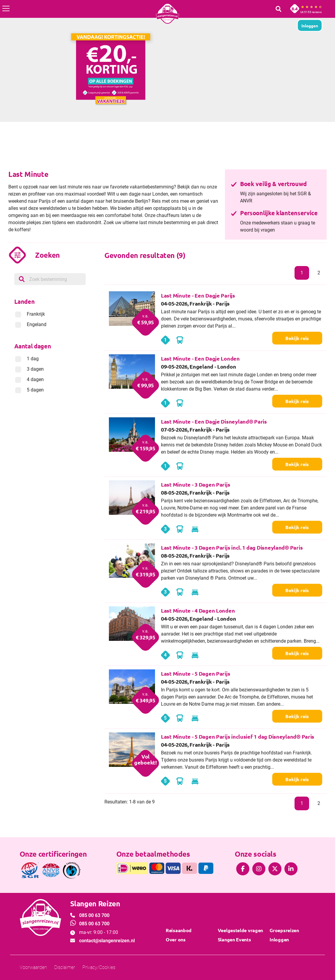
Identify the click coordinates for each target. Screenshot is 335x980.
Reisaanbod (179, 930)
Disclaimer (65, 967)
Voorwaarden (33, 967)
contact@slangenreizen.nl (107, 941)
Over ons (176, 939)
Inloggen (279, 939)
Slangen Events (234, 939)
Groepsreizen (284, 930)
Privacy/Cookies (99, 967)
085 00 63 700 (94, 915)
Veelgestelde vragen (240, 930)
